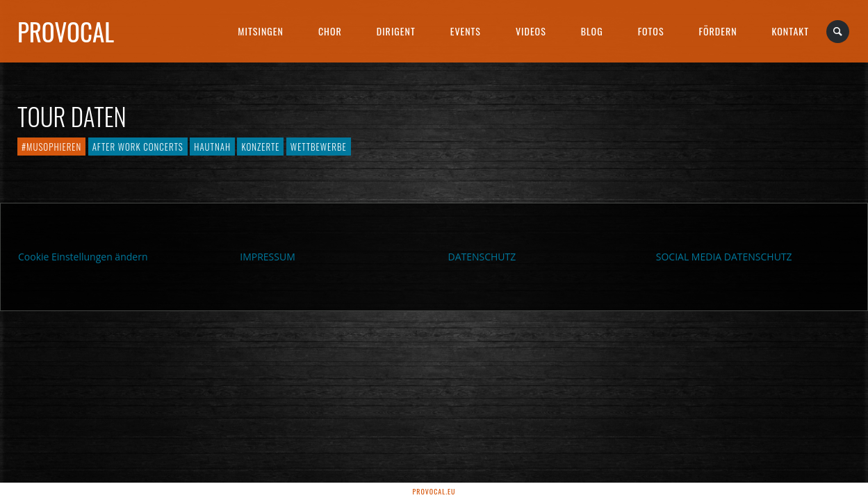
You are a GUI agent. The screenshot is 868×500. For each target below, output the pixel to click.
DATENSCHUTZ (482, 257)
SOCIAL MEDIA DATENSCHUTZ (724, 257)
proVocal (66, 31)
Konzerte (260, 147)
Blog (592, 31)
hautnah (212, 147)
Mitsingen (261, 31)
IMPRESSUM (268, 257)
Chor (330, 31)
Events (466, 31)
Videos (531, 31)
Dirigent (396, 31)
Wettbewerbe (319, 147)
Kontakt (791, 31)
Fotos (651, 31)
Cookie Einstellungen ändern (83, 257)
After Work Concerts (138, 147)
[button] (31, 469)
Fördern (718, 31)
